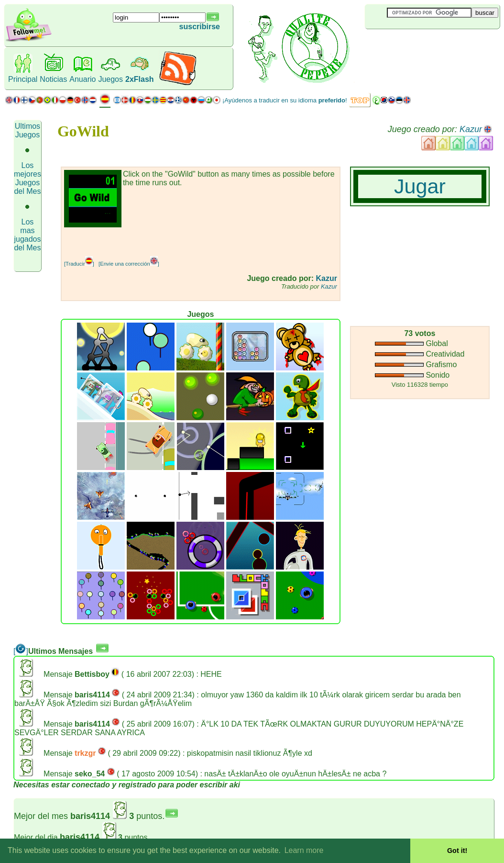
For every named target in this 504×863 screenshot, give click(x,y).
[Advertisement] (422, 45)
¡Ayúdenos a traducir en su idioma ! (285, 100)
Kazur (471, 129)
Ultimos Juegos (27, 130)
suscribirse (200, 27)
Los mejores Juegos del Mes (27, 178)
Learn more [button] (304, 850)
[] (21, 651)
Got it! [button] (457, 851)
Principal (23, 79)
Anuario (82, 79)
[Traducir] (79, 264)
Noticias (53, 79)
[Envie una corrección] (129, 264)
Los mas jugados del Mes (27, 235)
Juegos (110, 79)
